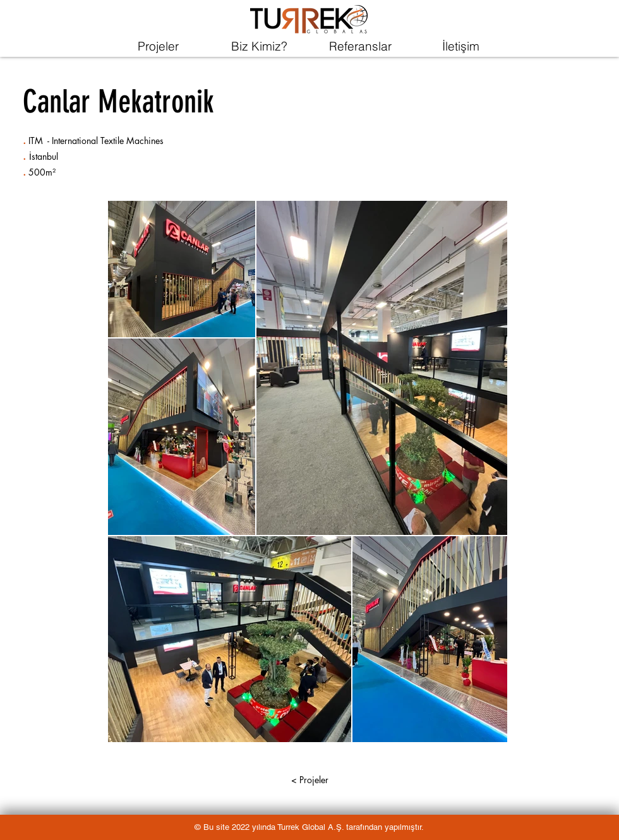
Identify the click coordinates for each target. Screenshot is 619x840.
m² (51, 172)
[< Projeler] (309, 780)
